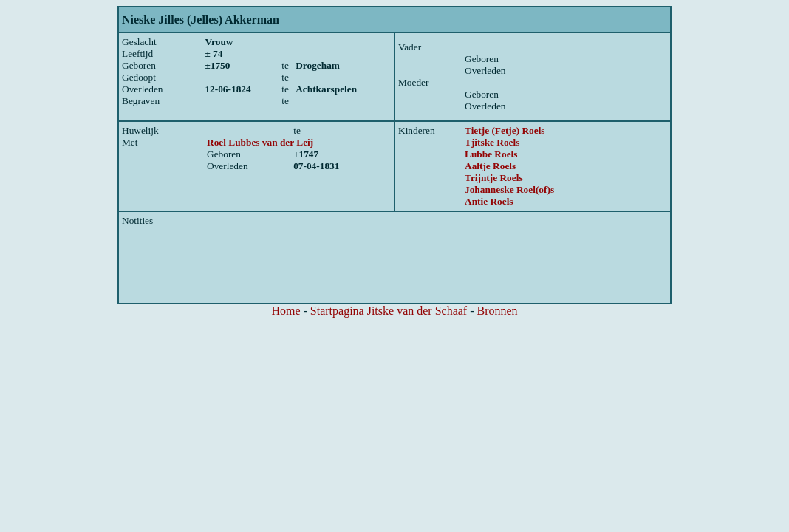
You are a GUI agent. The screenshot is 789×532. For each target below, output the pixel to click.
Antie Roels (489, 201)
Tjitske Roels (492, 142)
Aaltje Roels (490, 166)
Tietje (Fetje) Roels (505, 130)
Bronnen (498, 311)
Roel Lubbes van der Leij (260, 142)
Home (286, 311)
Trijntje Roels (494, 178)
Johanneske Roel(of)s (509, 190)
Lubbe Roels (491, 154)
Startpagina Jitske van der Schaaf (389, 311)
